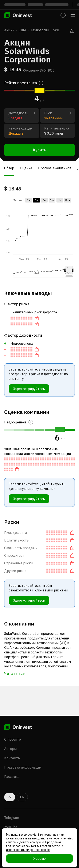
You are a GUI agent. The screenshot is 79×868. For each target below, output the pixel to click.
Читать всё (14, 673)
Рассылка (12, 777)
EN (22, 797)
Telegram (12, 818)
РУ (10, 797)
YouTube (11, 827)
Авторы (10, 749)
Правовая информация (23, 767)
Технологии (40, 30)
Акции (9, 30)
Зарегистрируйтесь (29, 389)
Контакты (12, 758)
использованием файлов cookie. (28, 850)
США (22, 30)
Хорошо (39, 858)
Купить (39, 150)
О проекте (13, 739)
